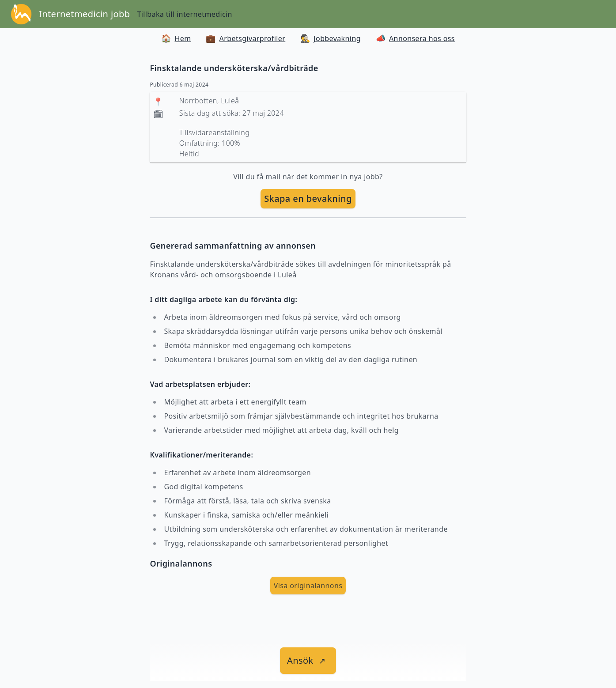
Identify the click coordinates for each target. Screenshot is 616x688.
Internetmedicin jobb (84, 14)
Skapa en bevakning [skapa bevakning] (308, 198)
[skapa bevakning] (308, 199)
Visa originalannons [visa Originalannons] (308, 586)
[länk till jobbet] (308, 661)
